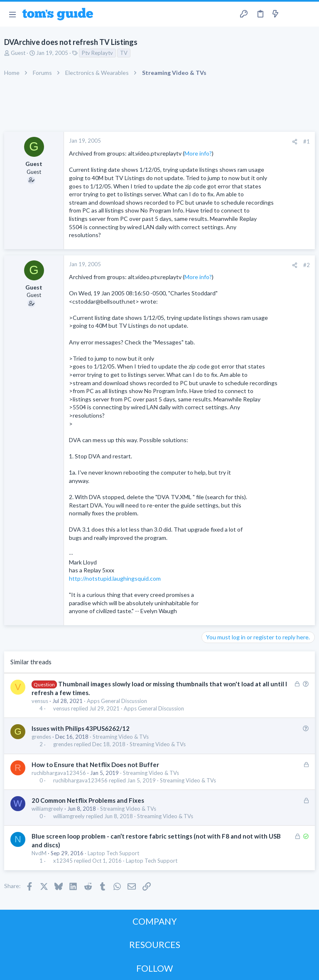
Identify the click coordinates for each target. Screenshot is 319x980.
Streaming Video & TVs (121, 737)
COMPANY (155, 921)
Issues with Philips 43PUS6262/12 (81, 728)
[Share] (295, 142)
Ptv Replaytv (97, 53)
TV (124, 53)
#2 (307, 265)
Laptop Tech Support (113, 853)
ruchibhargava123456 (59, 773)
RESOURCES (155, 944)
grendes (41, 737)
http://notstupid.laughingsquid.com (115, 578)
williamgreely (47, 809)
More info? (198, 153)
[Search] (308, 14)
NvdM (39, 853)
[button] (12, 14)
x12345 (63, 861)
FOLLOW (155, 968)
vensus (40, 701)
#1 (307, 141)
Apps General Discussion (117, 701)
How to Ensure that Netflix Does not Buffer (95, 765)
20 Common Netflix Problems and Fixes (88, 800)
